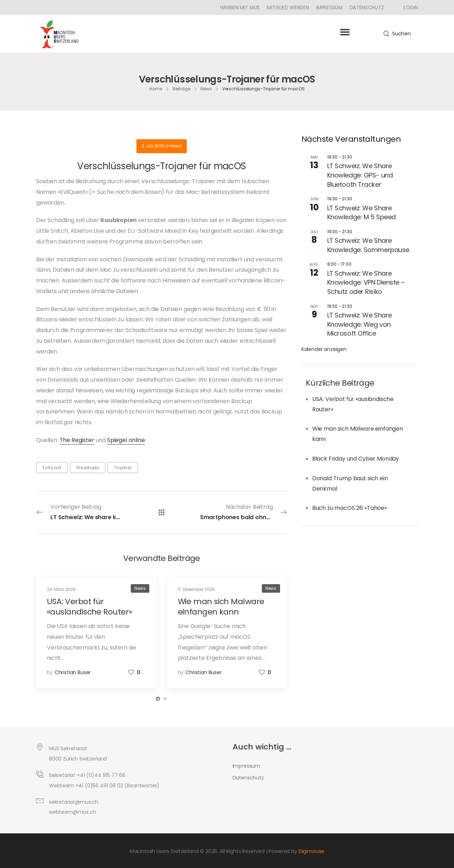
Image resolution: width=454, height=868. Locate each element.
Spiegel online (126, 440)
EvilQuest (52, 468)
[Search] (397, 34)
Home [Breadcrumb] (156, 89)
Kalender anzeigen (324, 349)
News (176, 146)
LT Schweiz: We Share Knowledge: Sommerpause (368, 245)
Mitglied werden (288, 7)
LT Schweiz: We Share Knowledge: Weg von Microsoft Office (360, 324)
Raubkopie (88, 468)
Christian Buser (73, 672)
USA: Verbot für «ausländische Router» (89, 607)
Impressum (329, 7)
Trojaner (123, 468)
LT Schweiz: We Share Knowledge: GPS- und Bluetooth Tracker (360, 175)
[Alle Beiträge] (162, 512)
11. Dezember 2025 (196, 589)
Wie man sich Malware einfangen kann (221, 607)
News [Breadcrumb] (206, 89)
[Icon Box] (408, 7)
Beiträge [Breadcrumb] (181, 89)
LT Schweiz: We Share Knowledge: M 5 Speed (361, 213)
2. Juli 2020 (153, 146)
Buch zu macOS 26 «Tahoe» (350, 508)
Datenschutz (367, 7)
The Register (77, 440)
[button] (345, 32)
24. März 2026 (61, 589)
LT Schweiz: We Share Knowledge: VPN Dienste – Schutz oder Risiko (366, 282)
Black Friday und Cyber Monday (356, 459)
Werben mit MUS (240, 7)
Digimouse (312, 851)
